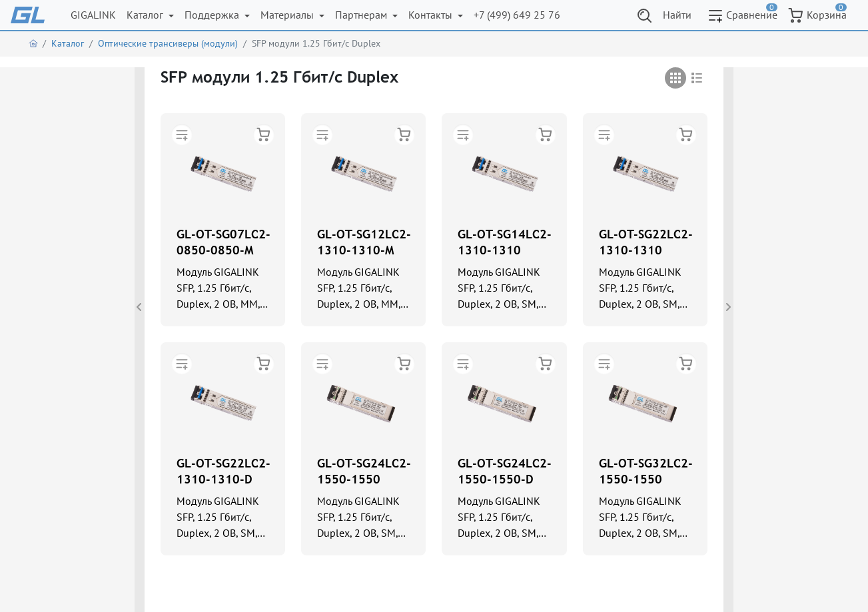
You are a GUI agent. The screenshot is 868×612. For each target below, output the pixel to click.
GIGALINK (93, 15)
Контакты (432, 15)
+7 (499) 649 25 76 (517, 15)
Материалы (288, 15)
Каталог (146, 15)
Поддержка (213, 15)
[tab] (675, 78)
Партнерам (362, 15)
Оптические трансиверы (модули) (168, 43)
